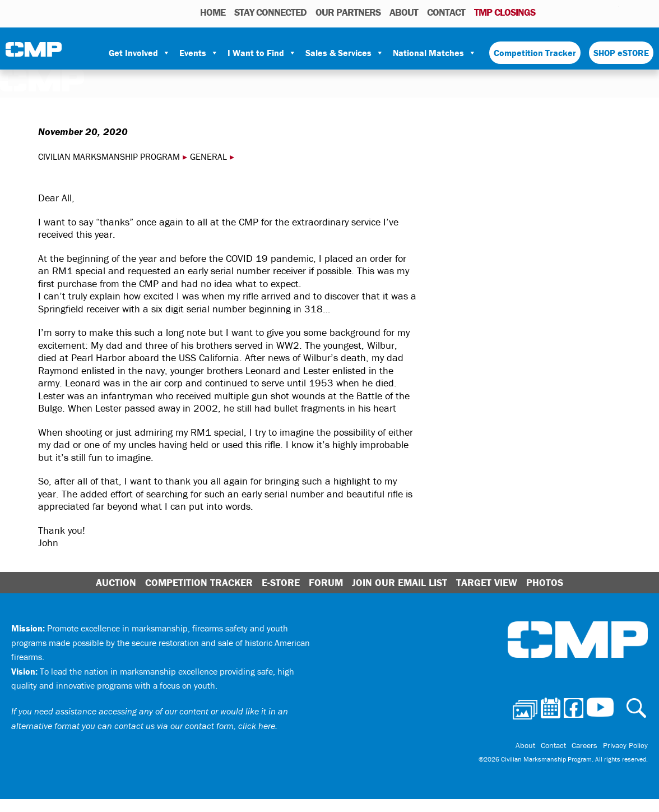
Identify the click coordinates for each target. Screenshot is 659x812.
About (404, 12)
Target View (487, 582)
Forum (326, 582)
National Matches (435, 53)
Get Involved (140, 53)
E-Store (281, 582)
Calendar (566, 12)
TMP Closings (505, 12)
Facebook (582, 12)
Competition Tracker (535, 53)
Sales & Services (345, 53)
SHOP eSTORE (621, 53)
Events (199, 53)
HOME (213, 12)
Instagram (596, 12)
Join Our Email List (400, 582)
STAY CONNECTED (270, 12)
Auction (116, 582)
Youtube (612, 12)
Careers (584, 745)
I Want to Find (262, 53)
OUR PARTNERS (348, 12)
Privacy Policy (625, 745)
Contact (446, 12)
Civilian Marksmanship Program (34, 53)
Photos (548, 12)
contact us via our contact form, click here (195, 726)
